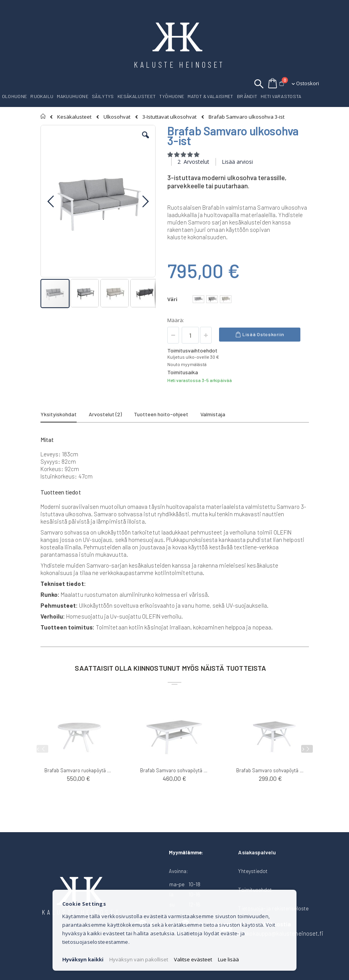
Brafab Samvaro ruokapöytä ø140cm (79, 770)
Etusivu (43, 116)
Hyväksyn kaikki (83, 959)
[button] (146, 141)
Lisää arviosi (237, 162)
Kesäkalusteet (74, 117)
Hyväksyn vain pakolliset (139, 959)
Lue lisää (228, 959)
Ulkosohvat (117, 117)
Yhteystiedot (253, 871)
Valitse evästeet (193, 959)
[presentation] (307, 749)
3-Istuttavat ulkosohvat (169, 117)
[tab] (64, 415)
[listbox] (213, 300)
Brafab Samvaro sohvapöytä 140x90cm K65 (174, 770)
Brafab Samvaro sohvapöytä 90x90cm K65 (271, 770)
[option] (198, 299)
